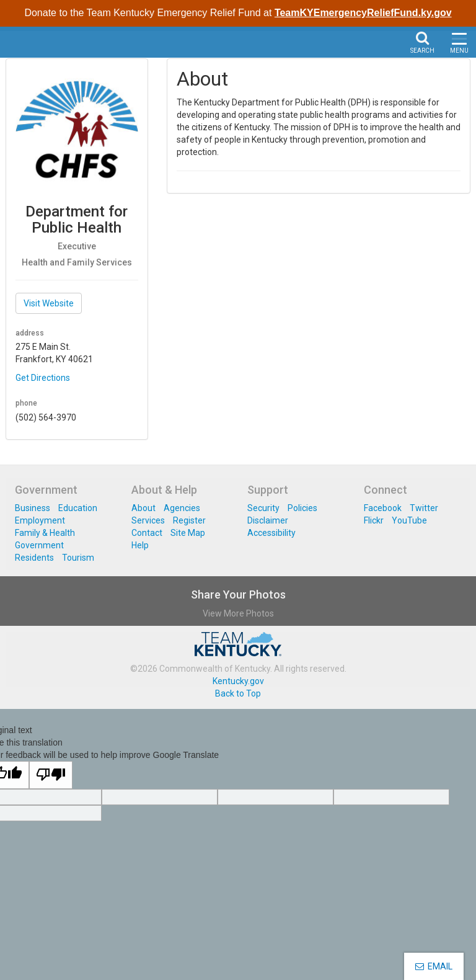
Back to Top (238, 693)
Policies (302, 508)
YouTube (409, 520)
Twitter (424, 508)
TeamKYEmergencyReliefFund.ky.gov (363, 13)
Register (189, 520)
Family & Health (45, 533)
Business (33, 508)
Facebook (383, 508)
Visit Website (49, 303)
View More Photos (238, 613)
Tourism (78, 558)
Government (39, 545)
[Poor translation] (51, 775)
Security (263, 508)
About (143, 508)
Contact (147, 533)
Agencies (182, 508)
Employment (40, 520)
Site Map (188, 533)
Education (78, 508)
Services (148, 520)
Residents (34, 558)
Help (140, 545)
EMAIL (434, 966)
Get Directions (43, 378)
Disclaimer (268, 520)
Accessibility (271, 533)
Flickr (374, 520)
